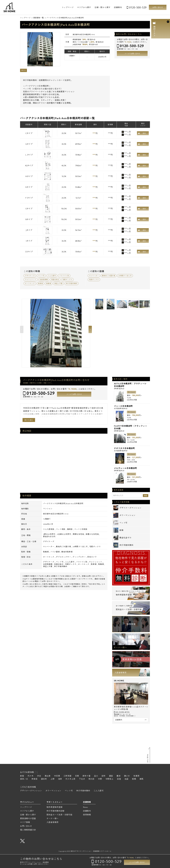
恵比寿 (48, 776)
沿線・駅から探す (102, 7)
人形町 (92, 42)
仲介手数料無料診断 (55, 811)
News (85, 807)
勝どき (127, 776)
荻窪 (119, 779)
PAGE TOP (148, 758)
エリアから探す (84, 7)
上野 (53, 779)
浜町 (84, 39)
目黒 (77, 776)
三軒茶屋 (67, 776)
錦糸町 (44, 779)
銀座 (111, 776)
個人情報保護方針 (28, 830)
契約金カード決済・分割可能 (59, 815)
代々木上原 (70, 779)
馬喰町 (85, 44)
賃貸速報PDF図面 (28, 818)
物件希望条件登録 (54, 807)
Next (90, 329)
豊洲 (119, 776)
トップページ (68, 7)
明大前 (91, 779)
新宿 (22, 776)
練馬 (142, 779)
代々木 (31, 776)
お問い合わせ (158, 7)
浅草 (60, 779)
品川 (96, 776)
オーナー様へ (120, 647)
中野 (100, 779)
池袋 (126, 779)
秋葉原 (136, 776)
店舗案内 (118, 7)
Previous (22, 329)
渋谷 (39, 776)
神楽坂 (34, 779)
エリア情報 (25, 822)
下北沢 (82, 779)
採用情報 (131, 624)
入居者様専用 (120, 673)
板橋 (134, 779)
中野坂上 (109, 779)
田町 (104, 776)
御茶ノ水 (24, 779)
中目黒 (57, 776)
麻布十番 (86, 776)
